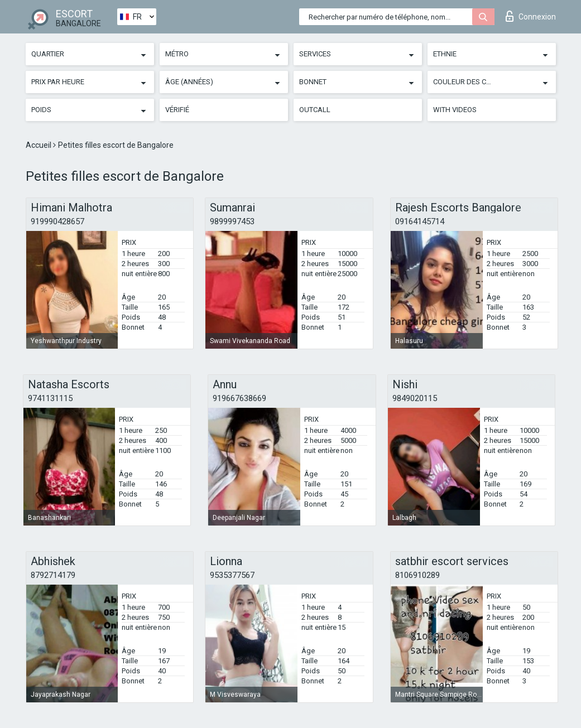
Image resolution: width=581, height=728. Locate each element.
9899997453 (232, 221)
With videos (455, 110)
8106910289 (417, 575)
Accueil (39, 145)
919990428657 (57, 221)
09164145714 (420, 221)
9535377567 (232, 575)
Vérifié (177, 110)
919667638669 (239, 398)
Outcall (315, 110)
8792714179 (53, 575)
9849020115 (415, 398)
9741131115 (50, 398)
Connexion (531, 16)
